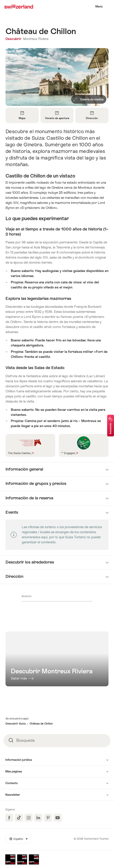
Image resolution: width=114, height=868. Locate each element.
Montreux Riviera (36, 39)
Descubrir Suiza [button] (16, 724)
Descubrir (14, 39)
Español (20, 837)
